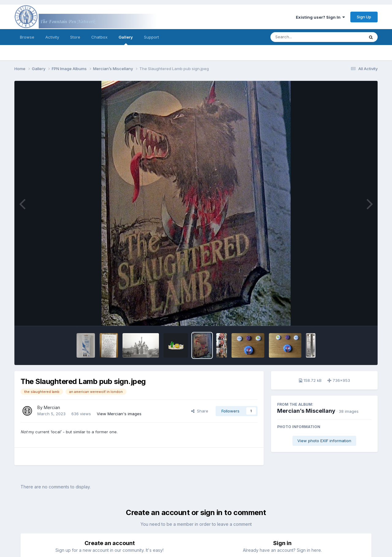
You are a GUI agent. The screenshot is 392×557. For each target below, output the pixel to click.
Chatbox (99, 37)
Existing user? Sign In (320, 17)
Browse (27, 37)
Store (75, 37)
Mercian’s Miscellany (306, 411)
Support (151, 37)
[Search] (301, 37)
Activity (52, 37)
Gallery (126, 40)
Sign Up (364, 17)
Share (200, 411)
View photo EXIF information (324, 441)
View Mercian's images (119, 414)
